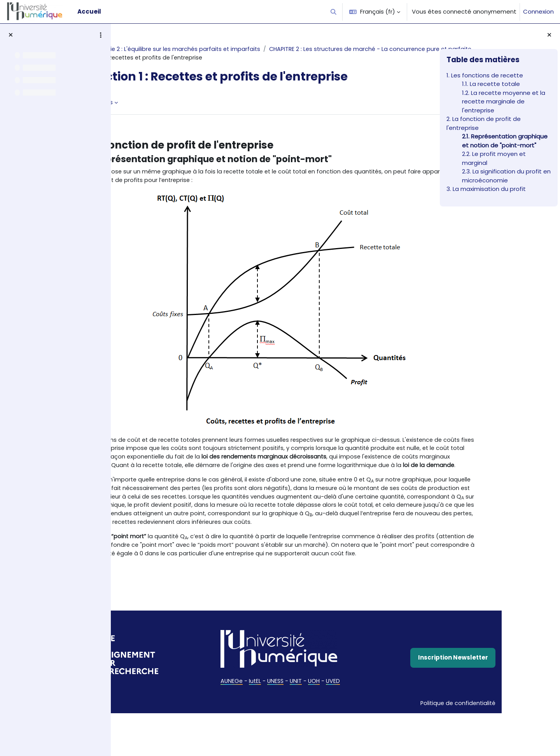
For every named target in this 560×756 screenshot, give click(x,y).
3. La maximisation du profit (486, 189)
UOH (309, 736)
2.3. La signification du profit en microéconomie (506, 176)
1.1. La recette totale (491, 84)
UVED (329, 736)
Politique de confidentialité (377, 746)
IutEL (248, 736)
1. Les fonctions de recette (485, 75)
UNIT (290, 736)
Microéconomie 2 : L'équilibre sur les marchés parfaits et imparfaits (222, 49)
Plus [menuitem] (163, 112)
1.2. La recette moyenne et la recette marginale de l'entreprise (504, 101)
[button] (334, 12)
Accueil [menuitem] (89, 11)
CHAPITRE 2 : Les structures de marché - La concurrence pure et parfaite (239, 58)
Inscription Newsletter (381, 712)
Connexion (538, 11)
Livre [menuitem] (138, 112)
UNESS (269, 736)
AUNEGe (224, 736)
